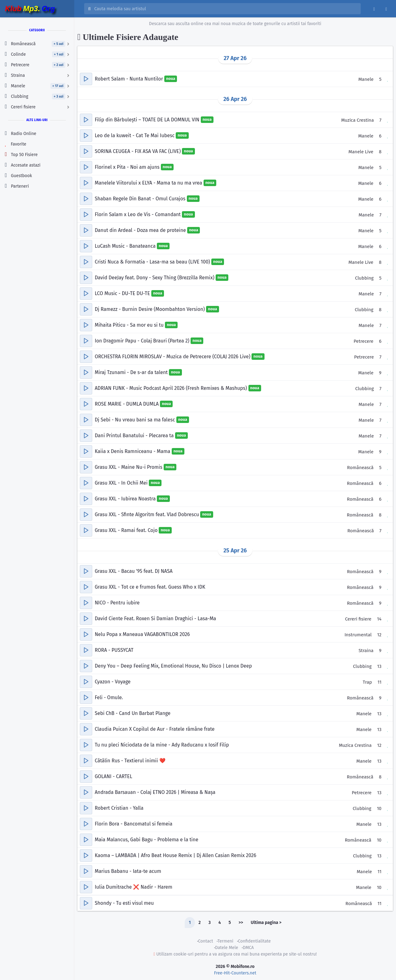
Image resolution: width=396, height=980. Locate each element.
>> (241, 923)
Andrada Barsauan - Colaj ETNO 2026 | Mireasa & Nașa (155, 792)
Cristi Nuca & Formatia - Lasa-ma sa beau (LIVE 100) (153, 262)
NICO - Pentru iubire (117, 603)
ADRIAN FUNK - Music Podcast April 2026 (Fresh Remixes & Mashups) (171, 388)
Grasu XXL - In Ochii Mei (122, 483)
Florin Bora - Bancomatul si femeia (133, 824)
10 (379, 808)
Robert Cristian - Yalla (119, 808)
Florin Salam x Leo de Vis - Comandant (138, 214)
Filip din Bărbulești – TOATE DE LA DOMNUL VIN (148, 120)
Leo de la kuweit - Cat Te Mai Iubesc (135, 135)
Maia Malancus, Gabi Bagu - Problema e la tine (146, 840)
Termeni (225, 941)
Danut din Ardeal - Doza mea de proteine (141, 230)
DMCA (248, 948)
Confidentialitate (254, 941)
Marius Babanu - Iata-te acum (128, 871)
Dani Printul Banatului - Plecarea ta (135, 436)
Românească (360, 468)
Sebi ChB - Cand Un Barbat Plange (133, 713)
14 (379, 619)
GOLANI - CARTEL (113, 776)
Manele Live (361, 152)
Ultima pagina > (266, 923)
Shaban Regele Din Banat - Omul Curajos (141, 199)
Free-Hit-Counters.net (235, 973)
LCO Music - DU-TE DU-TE (123, 293)
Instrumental (358, 635)
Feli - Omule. (109, 697)
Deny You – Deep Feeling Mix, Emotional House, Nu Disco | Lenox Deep (173, 666)
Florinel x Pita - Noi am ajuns (128, 167)
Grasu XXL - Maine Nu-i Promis (129, 467)
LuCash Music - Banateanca (126, 246)
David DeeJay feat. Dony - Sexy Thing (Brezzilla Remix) (155, 278)
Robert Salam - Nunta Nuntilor (129, 79)
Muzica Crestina (358, 120)
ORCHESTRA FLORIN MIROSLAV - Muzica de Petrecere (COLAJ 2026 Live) (173, 357)
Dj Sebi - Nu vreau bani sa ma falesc (136, 420)
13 (379, 666)
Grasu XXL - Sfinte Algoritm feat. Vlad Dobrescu (147, 514)
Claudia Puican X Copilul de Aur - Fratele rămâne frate (155, 729)
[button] (86, 79)
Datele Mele (227, 948)
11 (379, 682)
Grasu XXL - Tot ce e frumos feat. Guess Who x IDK (150, 587)
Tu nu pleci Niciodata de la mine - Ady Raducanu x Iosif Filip (162, 745)
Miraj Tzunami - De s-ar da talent (132, 372)
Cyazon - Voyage (113, 682)
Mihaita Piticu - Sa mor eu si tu (130, 325)
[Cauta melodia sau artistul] (226, 9)
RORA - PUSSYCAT (114, 650)
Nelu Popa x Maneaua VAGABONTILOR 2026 (142, 634)
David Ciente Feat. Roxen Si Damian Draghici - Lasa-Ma (155, 618)
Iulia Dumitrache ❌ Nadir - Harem (133, 887)
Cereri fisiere (358, 619)
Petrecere (364, 341)
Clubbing (364, 278)
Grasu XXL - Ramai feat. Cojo (127, 530)
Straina (366, 651)
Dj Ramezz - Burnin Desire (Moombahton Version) (150, 309)
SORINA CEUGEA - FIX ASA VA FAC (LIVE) (138, 151)
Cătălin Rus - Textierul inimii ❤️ (130, 761)
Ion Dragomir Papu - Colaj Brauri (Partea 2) (143, 341)
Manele (366, 79)
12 (379, 635)
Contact (205, 941)
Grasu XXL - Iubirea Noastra (126, 499)
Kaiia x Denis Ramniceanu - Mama (133, 451)
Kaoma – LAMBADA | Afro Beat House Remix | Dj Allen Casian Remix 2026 (175, 855)
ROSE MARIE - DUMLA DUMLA (127, 404)
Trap (368, 682)
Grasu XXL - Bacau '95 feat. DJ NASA (133, 571)
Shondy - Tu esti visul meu (124, 903)
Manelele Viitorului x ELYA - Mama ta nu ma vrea (149, 183)
